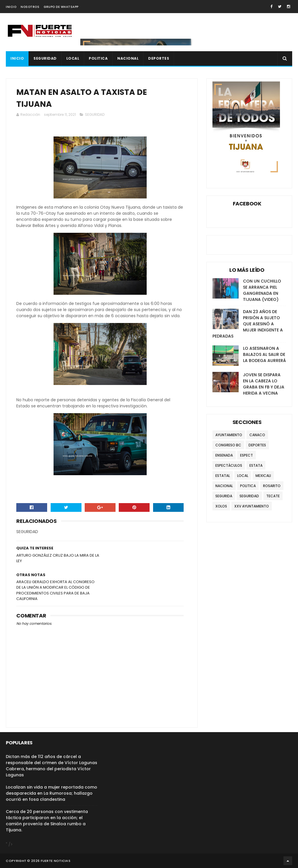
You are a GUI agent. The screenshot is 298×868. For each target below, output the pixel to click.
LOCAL (73, 58)
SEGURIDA (224, 496)
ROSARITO (272, 486)
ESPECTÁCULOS (229, 465)
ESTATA (256, 465)
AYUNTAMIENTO (229, 435)
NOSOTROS (30, 7)
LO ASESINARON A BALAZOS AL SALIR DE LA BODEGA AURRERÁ (264, 354)
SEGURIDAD (45, 58)
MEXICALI (263, 476)
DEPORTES (159, 58)
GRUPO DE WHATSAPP (61, 7)
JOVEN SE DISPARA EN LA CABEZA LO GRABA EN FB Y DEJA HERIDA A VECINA (264, 384)
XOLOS (221, 506)
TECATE (273, 496)
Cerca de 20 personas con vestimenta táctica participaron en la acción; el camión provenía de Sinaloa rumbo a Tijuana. (47, 821)
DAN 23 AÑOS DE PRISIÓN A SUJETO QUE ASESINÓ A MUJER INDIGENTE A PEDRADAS (248, 324)
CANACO (257, 435)
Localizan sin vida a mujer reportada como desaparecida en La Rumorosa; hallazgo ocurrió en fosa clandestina (52, 793)
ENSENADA (224, 455)
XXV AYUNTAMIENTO (252, 506)
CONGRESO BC (228, 445)
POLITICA (98, 58)
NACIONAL (128, 58)
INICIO (11, 7)
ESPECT (246, 455)
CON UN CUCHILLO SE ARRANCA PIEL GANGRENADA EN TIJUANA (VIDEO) (262, 290)
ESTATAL (223, 476)
